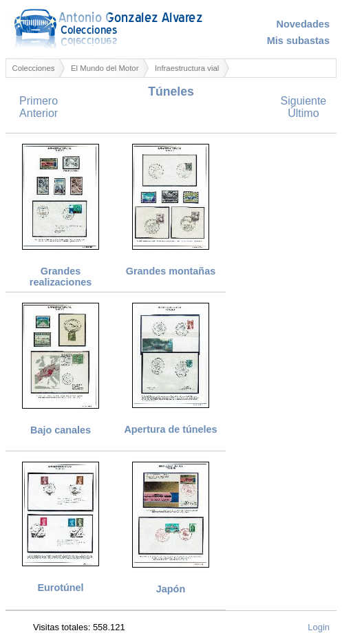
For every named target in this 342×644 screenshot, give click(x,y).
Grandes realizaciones (61, 277)
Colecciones (34, 68)
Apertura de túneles (170, 429)
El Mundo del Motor (105, 68)
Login (319, 627)
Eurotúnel (60, 588)
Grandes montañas (171, 271)
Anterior (39, 113)
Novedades (303, 24)
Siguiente (304, 101)
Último (303, 113)
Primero (39, 101)
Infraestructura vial (187, 68)
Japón (171, 589)
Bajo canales (61, 430)
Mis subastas (298, 41)
